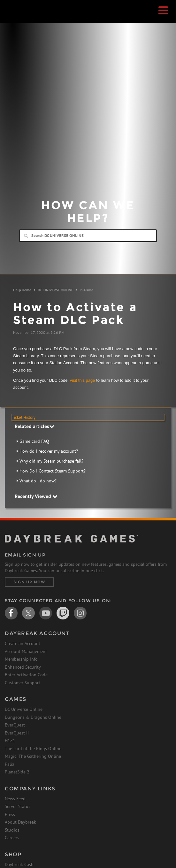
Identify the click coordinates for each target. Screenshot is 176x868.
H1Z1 (10, 741)
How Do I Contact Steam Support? (53, 471)
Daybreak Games (21, 18)
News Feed (15, 799)
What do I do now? (38, 481)
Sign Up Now (29, 582)
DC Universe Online (24, 709)
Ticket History (24, 417)
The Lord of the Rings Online (33, 749)
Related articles (34, 426)
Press (10, 814)
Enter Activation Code (26, 675)
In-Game (86, 290)
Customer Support (23, 683)
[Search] (88, 236)
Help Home (22, 290)
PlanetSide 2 (17, 772)
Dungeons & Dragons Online (33, 717)
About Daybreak (20, 822)
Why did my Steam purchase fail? (51, 461)
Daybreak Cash (19, 864)
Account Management (26, 651)
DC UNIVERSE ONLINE (55, 290)
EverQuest (15, 725)
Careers (12, 838)
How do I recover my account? (49, 451)
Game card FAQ (34, 441)
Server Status (18, 806)
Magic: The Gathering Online (33, 756)
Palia (10, 764)
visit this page (83, 380)
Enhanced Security (23, 667)
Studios (12, 830)
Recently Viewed (36, 496)
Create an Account (23, 643)
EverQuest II (17, 733)
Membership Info (21, 659)
